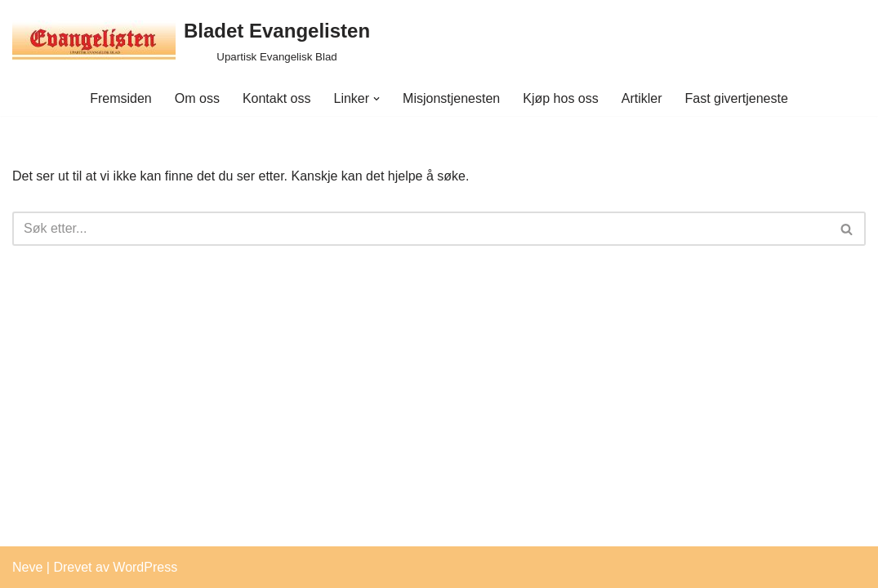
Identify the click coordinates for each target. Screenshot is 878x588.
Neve (27, 567)
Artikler (642, 98)
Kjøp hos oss (560, 98)
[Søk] (421, 229)
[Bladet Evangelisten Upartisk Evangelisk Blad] (191, 40)
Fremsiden (121, 98)
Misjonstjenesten (451, 98)
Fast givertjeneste (737, 98)
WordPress (145, 567)
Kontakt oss (277, 98)
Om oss (197, 98)
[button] (377, 99)
